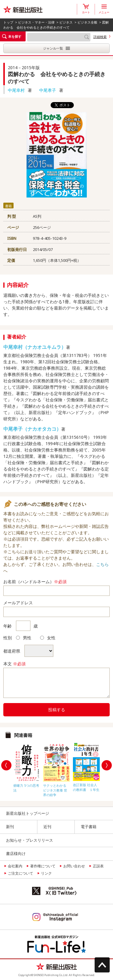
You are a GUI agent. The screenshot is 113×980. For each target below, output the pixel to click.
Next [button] (107, 765)
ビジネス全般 (87, 22)
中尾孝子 (48, 90)
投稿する (57, 710)
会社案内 (15, 866)
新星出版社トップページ (28, 813)
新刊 (10, 827)
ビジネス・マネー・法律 (36, 22)
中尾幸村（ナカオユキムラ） (35, 347)
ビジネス (66, 22)
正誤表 (98, 866)
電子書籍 (89, 827)
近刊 (47, 827)
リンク (46, 873)
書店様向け (16, 853)
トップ (8, 22)
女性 (48, 638)
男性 (24, 638)
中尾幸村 (16, 90)
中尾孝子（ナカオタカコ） (32, 429)
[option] (27, 766)
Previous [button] (6, 765)
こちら (102, 564)
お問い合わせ (74, 866)
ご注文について (20, 873)
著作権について (43, 866)
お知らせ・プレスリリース (30, 840)
